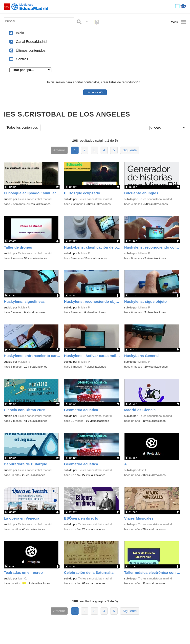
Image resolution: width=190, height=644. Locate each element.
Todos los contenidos (22, 127)
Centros (22, 59)
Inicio (20, 33)
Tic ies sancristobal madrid (35, 199)
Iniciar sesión (95, 92)
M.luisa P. (84, 253)
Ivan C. (23, 578)
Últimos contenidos (31, 51)
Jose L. (143, 470)
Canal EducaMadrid (31, 42)
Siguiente (130, 150)
